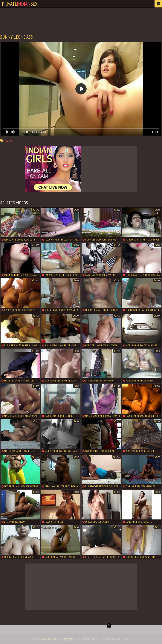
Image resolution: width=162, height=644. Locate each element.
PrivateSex (20, 4)
